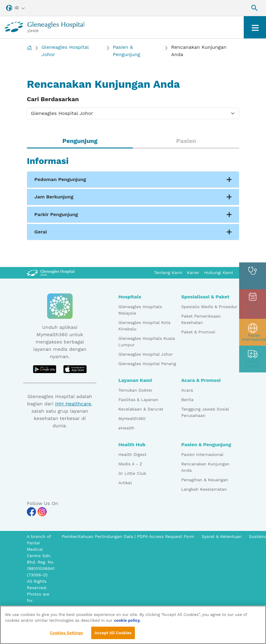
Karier (193, 272)
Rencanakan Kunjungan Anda (205, 467)
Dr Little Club (132, 473)
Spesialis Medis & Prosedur (209, 307)
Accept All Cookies (113, 635)
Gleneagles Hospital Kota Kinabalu (144, 326)
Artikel (125, 483)
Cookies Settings (66, 635)
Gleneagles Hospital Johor (65, 51)
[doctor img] (253, 277)
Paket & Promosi (198, 332)
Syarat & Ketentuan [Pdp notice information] (222, 536)
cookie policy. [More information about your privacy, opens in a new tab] (128, 623)
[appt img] (253, 304)
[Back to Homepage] (29, 51)
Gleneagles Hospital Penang (147, 364)
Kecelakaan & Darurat (141, 409)
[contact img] (253, 358)
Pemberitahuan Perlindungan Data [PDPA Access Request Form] (98, 536)
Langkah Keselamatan (204, 489)
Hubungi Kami (219, 272)
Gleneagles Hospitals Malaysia (140, 310)
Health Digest (132, 454)
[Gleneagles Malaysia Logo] (51, 272)
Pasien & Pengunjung (127, 51)
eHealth (126, 428)
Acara (187, 390)
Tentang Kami (168, 272)
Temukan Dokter (135, 390)
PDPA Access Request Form (166, 536)
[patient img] (253, 331)
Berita (187, 400)
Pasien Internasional (202, 454)
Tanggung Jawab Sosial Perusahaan (205, 412)
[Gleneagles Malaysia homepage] (45, 27)
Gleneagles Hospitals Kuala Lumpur (147, 342)
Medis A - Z (130, 464)
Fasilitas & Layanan (138, 400)
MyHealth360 (132, 418)
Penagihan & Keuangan (205, 480)
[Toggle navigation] (255, 27)
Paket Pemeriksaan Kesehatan (201, 319)
